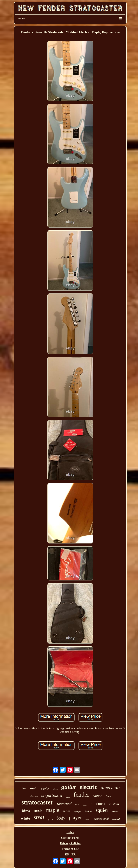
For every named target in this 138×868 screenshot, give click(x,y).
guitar (69, 787)
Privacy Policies (70, 843)
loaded (116, 819)
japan (85, 805)
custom (114, 804)
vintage (34, 796)
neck (38, 810)
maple (53, 810)
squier (102, 810)
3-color (45, 789)
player (75, 818)
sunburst (98, 804)
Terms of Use (70, 849)
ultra (24, 788)
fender (81, 794)
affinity (55, 789)
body (61, 818)
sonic (34, 788)
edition (97, 796)
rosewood (64, 804)
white (25, 818)
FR (74, 854)
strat (39, 817)
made (68, 797)
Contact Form (70, 838)
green (50, 819)
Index (70, 832)
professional (101, 819)
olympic (78, 812)
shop (88, 819)
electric (88, 787)
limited (88, 812)
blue (108, 796)
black (26, 811)
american (110, 787)
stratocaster (37, 802)
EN (67, 854)
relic (77, 805)
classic (115, 812)
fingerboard (52, 795)
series (67, 811)
